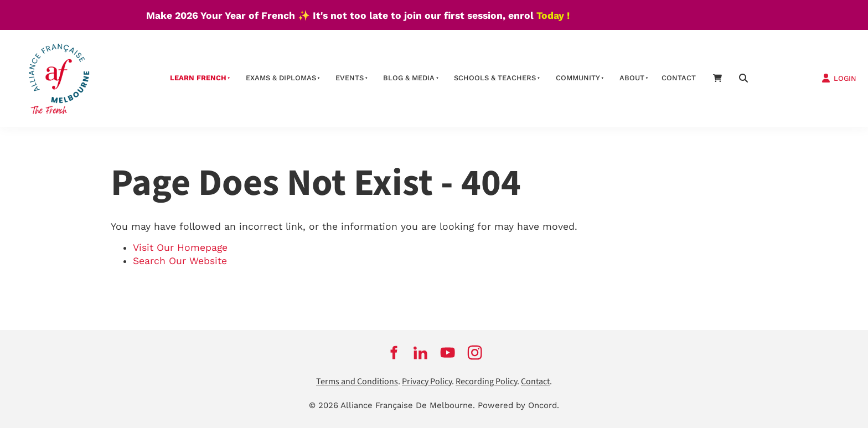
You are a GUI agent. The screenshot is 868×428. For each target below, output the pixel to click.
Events (350, 78)
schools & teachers (495, 78)
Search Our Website (180, 261)
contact (679, 78)
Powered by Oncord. (518, 405)
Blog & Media (409, 78)
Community (578, 78)
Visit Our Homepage (180, 247)
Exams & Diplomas (281, 78)
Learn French (198, 78)
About (632, 78)
